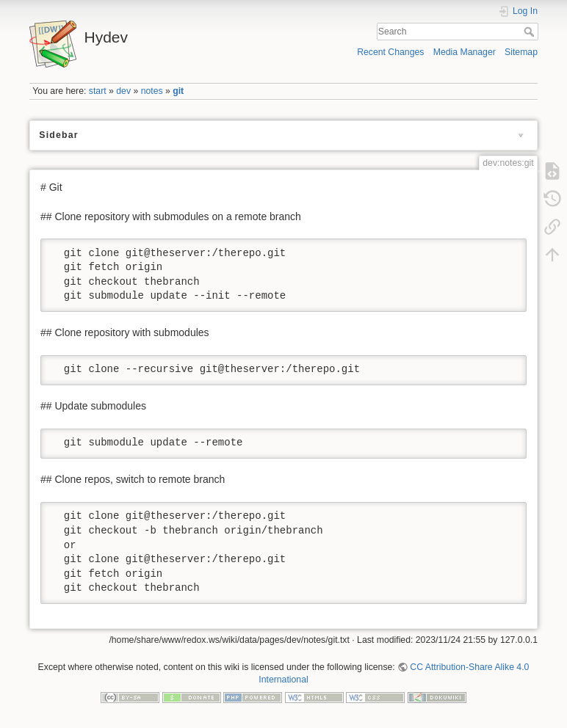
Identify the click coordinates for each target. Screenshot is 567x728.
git (178, 91)
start (98, 91)
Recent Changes (390, 52)
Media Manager (465, 52)
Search (531, 32)
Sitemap (521, 52)
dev (123, 91)
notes (152, 91)
